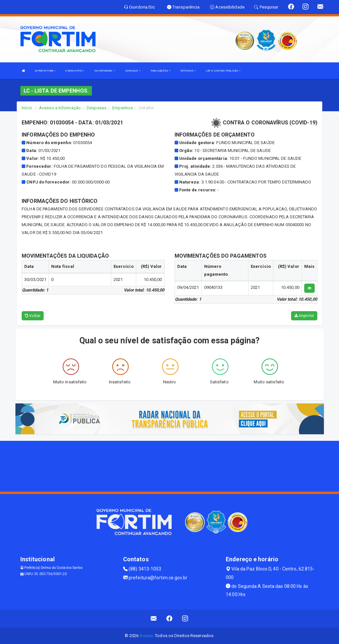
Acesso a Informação (60, 108)
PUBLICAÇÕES (161, 71)
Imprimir (304, 316)
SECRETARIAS (105, 71)
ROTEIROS (188, 71)
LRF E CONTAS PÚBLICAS (223, 71)
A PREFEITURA (45, 71)
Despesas (96, 108)
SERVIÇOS (133, 71)
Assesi (146, 636)
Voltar (33, 316)
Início (27, 108)
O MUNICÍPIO (75, 71)
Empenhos (123, 108)
